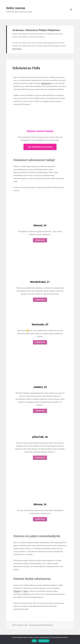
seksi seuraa (17, 49)
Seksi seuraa (16, 8)
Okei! (34, 641)
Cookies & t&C (44, 641)
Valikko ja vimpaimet (71, 12)
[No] (77, 639)
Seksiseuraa (46, 83)
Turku (25, 591)
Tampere (17, 591)
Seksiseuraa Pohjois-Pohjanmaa (42, 625)
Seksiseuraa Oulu (26, 68)
